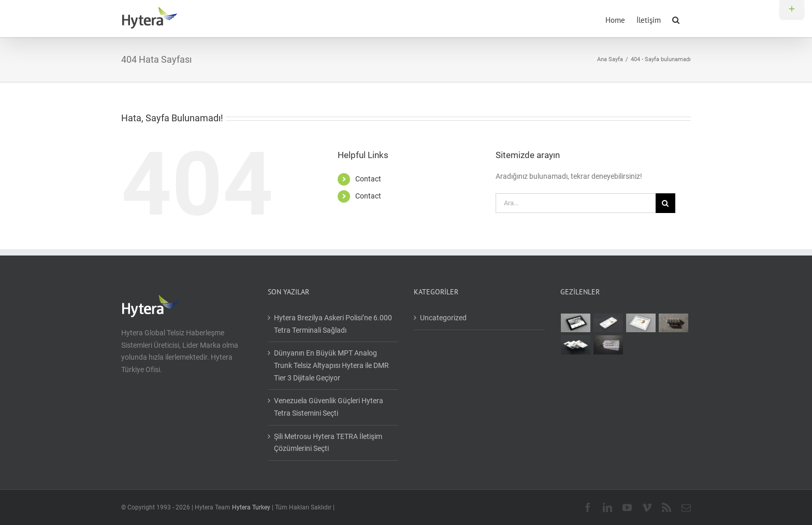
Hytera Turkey (251, 507)
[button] (676, 19)
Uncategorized (443, 318)
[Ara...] (576, 203)
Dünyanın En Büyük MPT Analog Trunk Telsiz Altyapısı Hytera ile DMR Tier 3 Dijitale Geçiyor (331, 365)
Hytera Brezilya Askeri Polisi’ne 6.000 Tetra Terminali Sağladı (333, 324)
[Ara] (665, 203)
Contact (368, 179)
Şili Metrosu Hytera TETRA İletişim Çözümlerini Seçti (328, 443)
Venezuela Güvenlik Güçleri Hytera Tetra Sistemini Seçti (329, 407)
